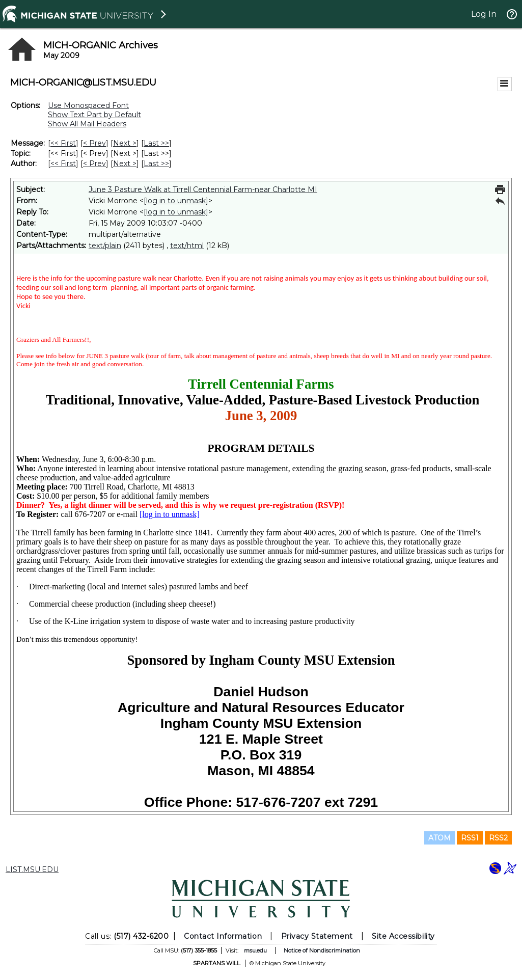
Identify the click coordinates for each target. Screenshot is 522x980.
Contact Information (223, 936)
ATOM (439, 838)
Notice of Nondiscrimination (322, 950)
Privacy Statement (317, 936)
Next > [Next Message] (125, 143)
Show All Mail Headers (87, 124)
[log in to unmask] (176, 201)
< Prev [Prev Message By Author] (94, 164)
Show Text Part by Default (94, 115)
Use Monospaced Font (88, 105)
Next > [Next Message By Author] (125, 164)
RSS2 (498, 838)
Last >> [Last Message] (156, 143)
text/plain (105, 246)
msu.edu (255, 950)
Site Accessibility (403, 936)
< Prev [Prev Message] (94, 143)
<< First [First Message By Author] (63, 164)
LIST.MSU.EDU (32, 869)
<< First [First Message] (63, 143)
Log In (484, 14)
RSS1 (470, 838)
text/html (187, 246)
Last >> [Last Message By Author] (156, 164)
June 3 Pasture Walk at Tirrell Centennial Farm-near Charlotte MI (203, 189)
